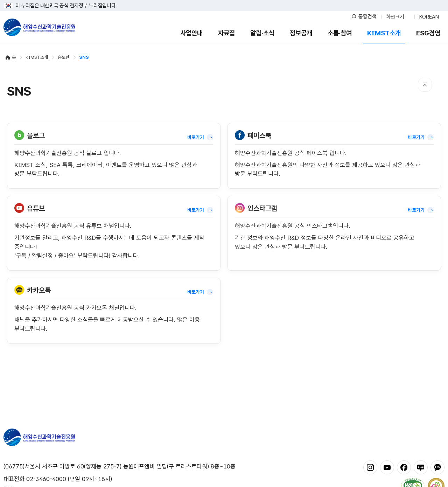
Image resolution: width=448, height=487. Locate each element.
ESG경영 (428, 33)
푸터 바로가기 (224, 0)
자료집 (226, 33)
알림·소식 (262, 33)
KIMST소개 (384, 33)
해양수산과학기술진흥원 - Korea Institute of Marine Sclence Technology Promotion (39, 27)
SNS (84, 57)
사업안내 (191, 33)
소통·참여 (340, 33)
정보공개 (301, 33)
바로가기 (200, 137)
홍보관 (64, 57)
